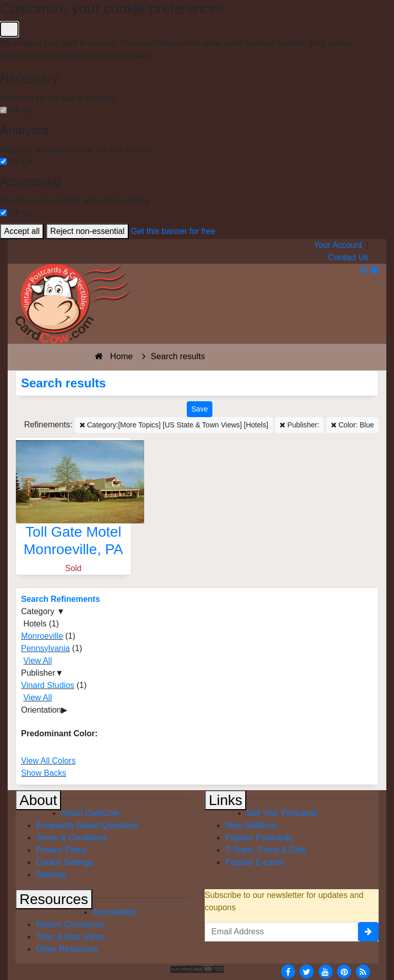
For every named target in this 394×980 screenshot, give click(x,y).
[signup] (368, 932)
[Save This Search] (200, 409)
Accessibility (115, 912)
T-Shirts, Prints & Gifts (265, 850)
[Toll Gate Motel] (73, 501)
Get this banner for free (173, 231)
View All (37, 661)
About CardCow (90, 813)
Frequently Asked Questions (87, 825)
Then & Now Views (71, 937)
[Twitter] (307, 971)
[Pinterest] (344, 971)
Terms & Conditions (72, 838)
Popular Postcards (259, 838)
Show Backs (44, 773)
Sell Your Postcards (282, 813)
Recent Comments (70, 924)
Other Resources (67, 949)
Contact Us (348, 257)
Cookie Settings (65, 862)
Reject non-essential (87, 231)
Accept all (22, 231)
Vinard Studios (48, 685)
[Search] (365, 270)
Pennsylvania (45, 648)
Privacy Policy (62, 850)
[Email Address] (281, 932)
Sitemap (51, 875)
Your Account (338, 245)
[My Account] (375, 270)
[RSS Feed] (363, 971)
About (38, 800)
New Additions (251, 825)
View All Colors (48, 761)
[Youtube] (325, 971)
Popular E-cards (255, 862)
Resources (54, 899)
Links (225, 800)
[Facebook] (288, 971)
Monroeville (42, 636)
